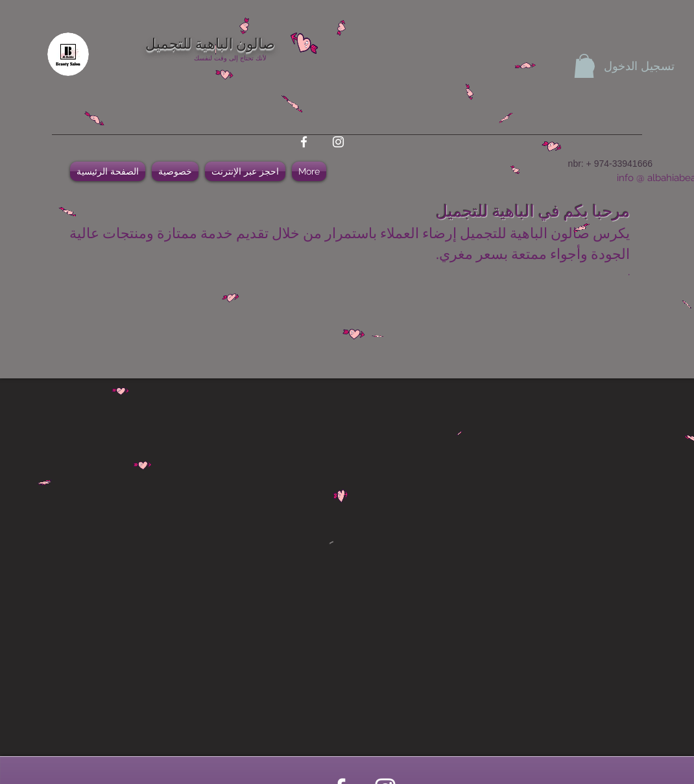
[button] (584, 66)
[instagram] (338, 142)
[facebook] (304, 142)
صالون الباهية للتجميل (210, 42)
